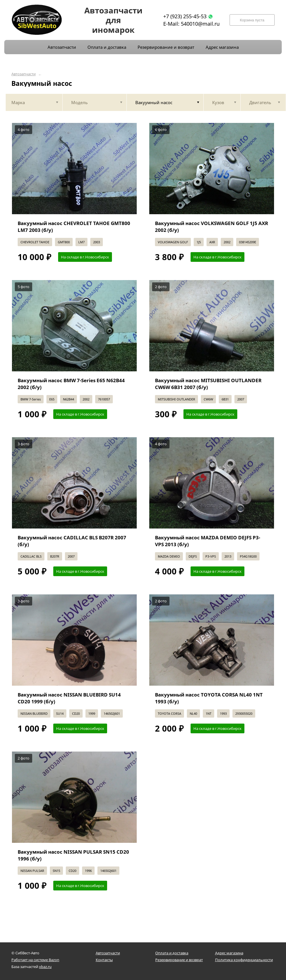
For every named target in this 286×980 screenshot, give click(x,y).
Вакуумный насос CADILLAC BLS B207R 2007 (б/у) (72, 541)
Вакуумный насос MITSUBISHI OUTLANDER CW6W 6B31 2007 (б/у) (208, 384)
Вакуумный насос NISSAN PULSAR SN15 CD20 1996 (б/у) (73, 855)
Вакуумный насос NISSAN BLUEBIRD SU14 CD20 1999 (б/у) (69, 698)
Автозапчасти (24, 74)
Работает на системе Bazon (35, 960)
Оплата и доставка (172, 953)
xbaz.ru (45, 967)
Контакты (104, 960)
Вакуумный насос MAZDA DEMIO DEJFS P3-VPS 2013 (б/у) (208, 541)
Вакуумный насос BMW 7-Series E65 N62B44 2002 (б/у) (71, 384)
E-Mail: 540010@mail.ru (191, 24)
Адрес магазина (229, 953)
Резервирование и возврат (179, 960)
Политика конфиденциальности (244, 960)
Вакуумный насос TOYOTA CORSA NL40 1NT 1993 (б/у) (209, 698)
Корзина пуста (252, 20)
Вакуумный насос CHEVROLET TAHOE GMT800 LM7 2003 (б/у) (74, 227)
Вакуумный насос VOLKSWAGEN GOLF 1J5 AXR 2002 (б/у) (212, 227)
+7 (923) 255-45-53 (185, 16)
